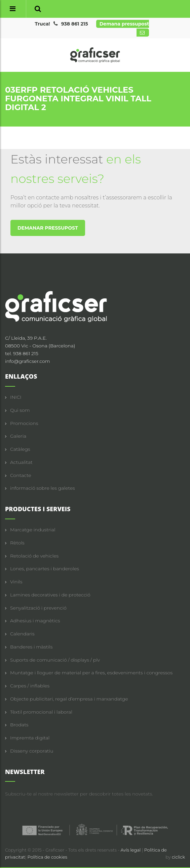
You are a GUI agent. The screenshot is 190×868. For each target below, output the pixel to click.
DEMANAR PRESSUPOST (48, 228)
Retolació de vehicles (34, 556)
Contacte (21, 475)
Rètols (17, 543)
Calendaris (22, 634)
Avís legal (131, 850)
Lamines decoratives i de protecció (50, 595)
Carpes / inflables (30, 686)
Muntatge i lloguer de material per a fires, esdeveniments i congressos (91, 673)
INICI (16, 397)
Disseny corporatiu (32, 751)
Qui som (20, 410)
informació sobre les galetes (43, 488)
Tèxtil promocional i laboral (41, 712)
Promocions (24, 423)
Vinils (16, 582)
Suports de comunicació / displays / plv (55, 660)
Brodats (19, 725)
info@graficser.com (28, 361)
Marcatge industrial (33, 530)
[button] (38, 9)
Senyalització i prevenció (38, 608)
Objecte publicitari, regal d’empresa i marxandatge (69, 699)
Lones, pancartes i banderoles (45, 569)
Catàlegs (20, 449)
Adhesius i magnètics (35, 621)
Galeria (18, 436)
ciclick (178, 857)
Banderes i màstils (31, 647)
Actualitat (21, 462)
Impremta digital (30, 738)
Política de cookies (48, 857)
